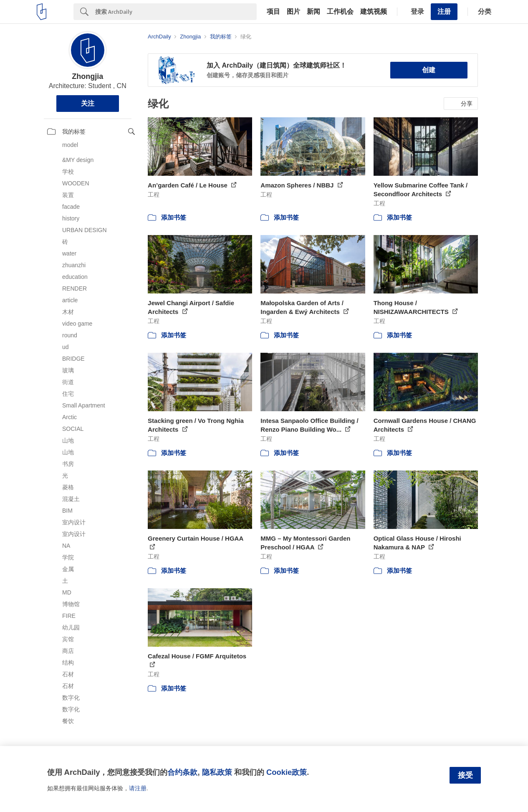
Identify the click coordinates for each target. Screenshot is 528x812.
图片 (293, 12)
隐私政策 (217, 772)
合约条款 (182, 772)
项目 (273, 12)
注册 (444, 11)
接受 (465, 775)
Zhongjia (87, 76)
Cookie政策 (287, 772)
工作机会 (340, 12)
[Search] (176, 12)
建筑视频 (374, 12)
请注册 (138, 788)
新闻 (313, 12)
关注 (88, 103)
